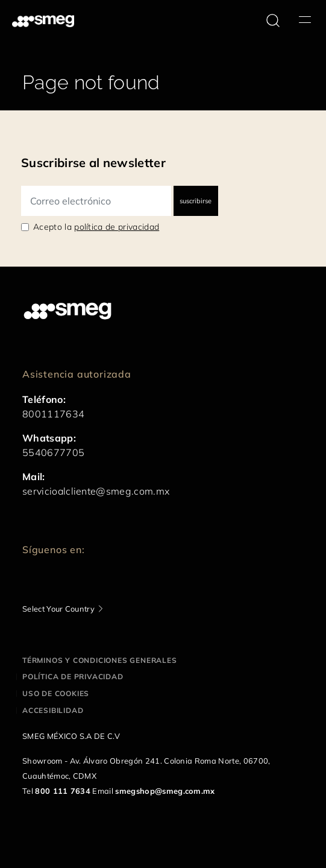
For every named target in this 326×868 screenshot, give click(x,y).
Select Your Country (58, 609)
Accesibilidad (53, 710)
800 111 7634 (63, 791)
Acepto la (96, 227)
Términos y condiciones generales (100, 660)
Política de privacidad (73, 676)
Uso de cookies (56, 693)
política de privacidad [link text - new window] (117, 227)
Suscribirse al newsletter (93, 163)
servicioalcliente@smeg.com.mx (96, 491)
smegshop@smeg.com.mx (165, 791)
